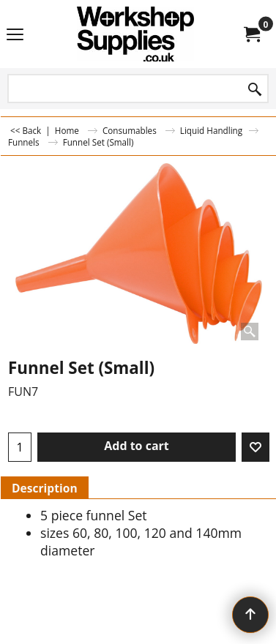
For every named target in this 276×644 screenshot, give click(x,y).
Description (45, 488)
